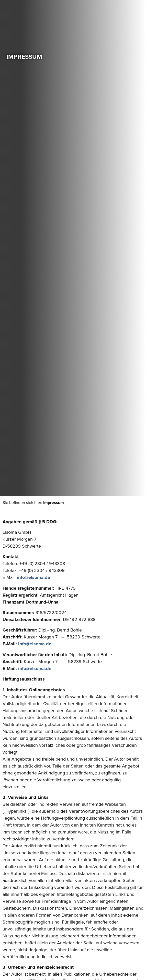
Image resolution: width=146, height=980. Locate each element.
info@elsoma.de (33, 577)
